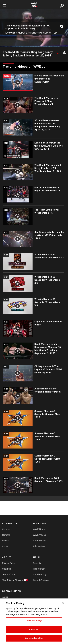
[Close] (63, 603)
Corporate (7, 529)
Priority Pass (39, 546)
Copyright (7, 569)
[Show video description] (58, 52)
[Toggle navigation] (4, 5)
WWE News (39, 529)
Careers (6, 535)
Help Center (39, 569)
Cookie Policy (40, 574)
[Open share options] (65, 52)
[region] (34, 621)
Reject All (34, 629)
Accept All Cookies (34, 638)
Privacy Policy (9, 563)
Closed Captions (41, 580)
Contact (6, 546)
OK (34, 30)
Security (37, 563)
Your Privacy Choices (10, 580)
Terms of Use (8, 574)
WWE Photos (40, 541)
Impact (5, 541)
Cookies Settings (34, 621)
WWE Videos (39, 535)
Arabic (5, 597)
